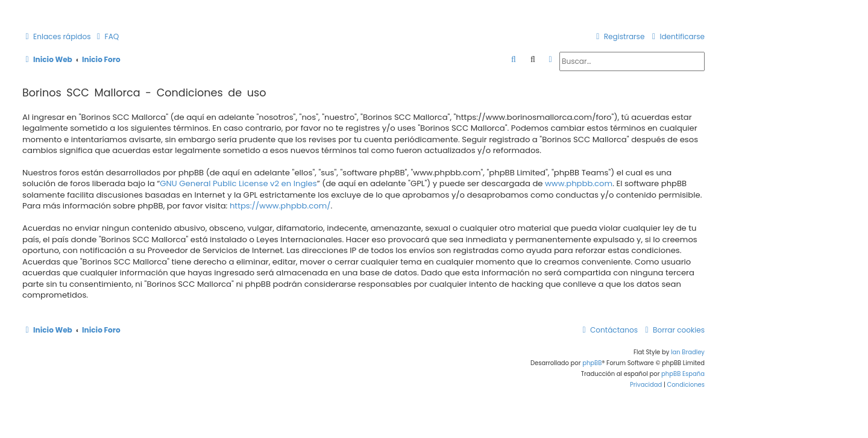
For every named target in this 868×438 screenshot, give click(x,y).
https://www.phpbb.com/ (280, 206)
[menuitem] (107, 37)
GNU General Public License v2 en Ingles (238, 184)
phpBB (592, 363)
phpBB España (683, 374)
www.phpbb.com (579, 184)
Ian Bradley (688, 352)
